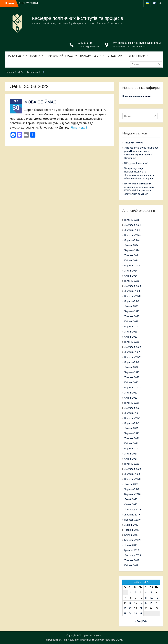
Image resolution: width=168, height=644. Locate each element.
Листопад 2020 (133, 469)
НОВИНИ (35, 56)
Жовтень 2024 (132, 230)
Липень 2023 (131, 306)
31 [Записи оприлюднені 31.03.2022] (141, 614)
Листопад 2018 (133, 555)
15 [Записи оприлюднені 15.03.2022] (130, 603)
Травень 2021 (132, 438)
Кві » (145, 621)
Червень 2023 (132, 311)
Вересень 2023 (132, 296)
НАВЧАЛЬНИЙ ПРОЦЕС (60, 56)
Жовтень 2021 (132, 413)
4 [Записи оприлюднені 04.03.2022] (146, 593)
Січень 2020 (131, 504)
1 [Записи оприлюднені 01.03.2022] (130, 593)
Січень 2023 (131, 337)
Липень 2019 (131, 525)
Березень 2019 (132, 540)
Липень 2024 (131, 245)
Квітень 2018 (131, 565)
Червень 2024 (132, 250)
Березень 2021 (132, 449)
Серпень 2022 (132, 362)
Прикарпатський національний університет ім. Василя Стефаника (80, 640)
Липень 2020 (131, 484)
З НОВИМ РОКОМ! (29, 3)
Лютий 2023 (131, 332)
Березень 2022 (132, 388)
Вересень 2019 (132, 520)
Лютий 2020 (131, 499)
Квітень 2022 (131, 382)
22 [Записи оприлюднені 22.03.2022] (130, 608)
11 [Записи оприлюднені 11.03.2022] (146, 598)
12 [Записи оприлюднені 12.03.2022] (151, 598)
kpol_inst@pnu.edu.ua (88, 46)
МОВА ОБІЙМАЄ (40, 102)
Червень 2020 (132, 489)
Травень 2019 (132, 530)
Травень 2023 (132, 316)
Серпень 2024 (132, 240)
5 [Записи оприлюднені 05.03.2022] (151, 593)
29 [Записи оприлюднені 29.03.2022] (130, 614)
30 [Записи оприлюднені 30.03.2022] (136, 614)
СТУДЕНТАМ (115, 56)
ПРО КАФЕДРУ (15, 56)
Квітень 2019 (131, 535)
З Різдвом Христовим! (136, 163)
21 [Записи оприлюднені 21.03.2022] (125, 608)
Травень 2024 (132, 255)
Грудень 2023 (132, 281)
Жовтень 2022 (132, 352)
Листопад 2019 (133, 510)
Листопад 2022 (133, 347)
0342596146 (85, 43)
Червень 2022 (132, 372)
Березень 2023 (132, 327)
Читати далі (79, 127)
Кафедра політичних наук (137, 96)
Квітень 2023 (131, 322)
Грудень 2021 (132, 403)
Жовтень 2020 (132, 474)
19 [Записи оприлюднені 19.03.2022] (151, 603)
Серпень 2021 (132, 423)
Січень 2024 (131, 276)
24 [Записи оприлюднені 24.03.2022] (141, 608)
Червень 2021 (132, 433)
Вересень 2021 (132, 418)
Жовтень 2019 (132, 515)
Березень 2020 (132, 494)
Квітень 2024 (131, 261)
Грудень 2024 (132, 220)
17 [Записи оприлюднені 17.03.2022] (141, 603)
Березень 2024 (132, 266)
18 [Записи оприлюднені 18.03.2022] (146, 603)
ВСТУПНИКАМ (137, 56)
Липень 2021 (131, 428)
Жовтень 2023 (132, 291)
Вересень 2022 (132, 357)
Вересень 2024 (132, 235)
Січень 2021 (131, 459)
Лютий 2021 (131, 454)
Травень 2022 (132, 377)
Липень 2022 (131, 367)
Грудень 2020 (132, 464)
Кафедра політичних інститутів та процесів (78, 18)
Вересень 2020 (132, 479)
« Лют (138, 621)
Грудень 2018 (132, 550)
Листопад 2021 (133, 408)
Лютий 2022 (131, 393)
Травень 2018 (132, 560)
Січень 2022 (131, 398)
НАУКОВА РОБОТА (91, 56)
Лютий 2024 (131, 271)
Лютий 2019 (131, 545)
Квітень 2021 (131, 443)
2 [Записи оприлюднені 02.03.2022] (136, 593)
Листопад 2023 (133, 286)
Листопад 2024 (133, 225)
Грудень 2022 (132, 342)
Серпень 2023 (132, 301)
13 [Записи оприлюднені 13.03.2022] (157, 598)
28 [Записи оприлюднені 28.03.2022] (125, 614)
